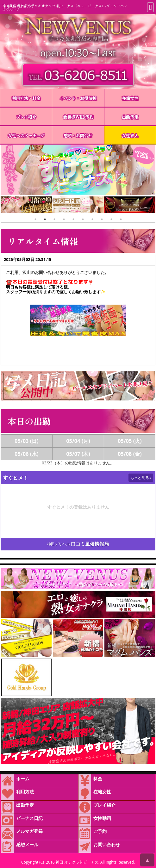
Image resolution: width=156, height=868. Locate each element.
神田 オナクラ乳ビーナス (77, 862)
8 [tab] (102, 219)
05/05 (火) (130, 441)
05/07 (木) (78, 454)
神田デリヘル (59, 544)
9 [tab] (111, 219)
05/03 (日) (27, 441)
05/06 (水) (27, 454)
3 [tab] (54, 219)
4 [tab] (64, 219)
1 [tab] (35, 219)
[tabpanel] (63, 206)
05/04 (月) (78, 441)
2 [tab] (45, 219)
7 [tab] (92, 219)
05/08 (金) (130, 454)
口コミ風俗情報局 (90, 544)
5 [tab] (73, 219)
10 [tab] (121, 219)
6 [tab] (83, 219)
